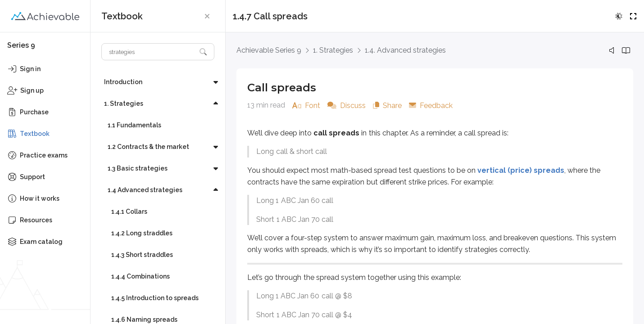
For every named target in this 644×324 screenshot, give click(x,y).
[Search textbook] (149, 52)
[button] (207, 16)
